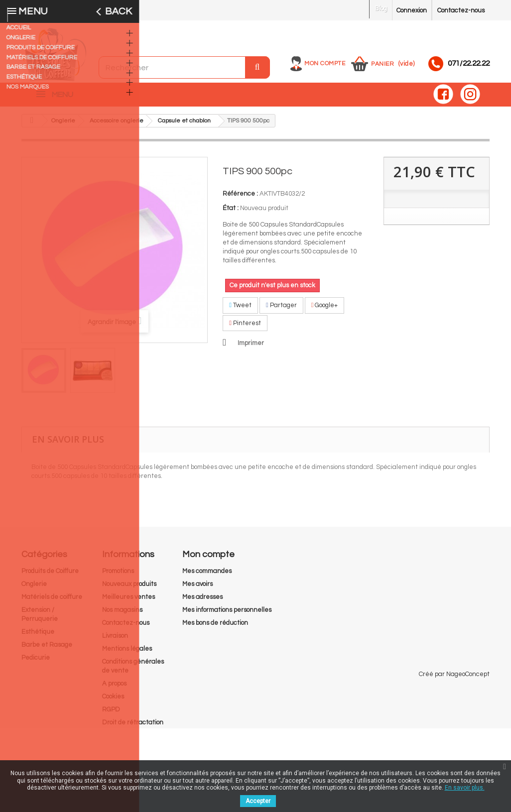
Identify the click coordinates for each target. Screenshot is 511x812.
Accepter (258, 801)
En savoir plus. (465, 788)
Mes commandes (207, 576)
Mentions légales (127, 654)
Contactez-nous (461, 10)
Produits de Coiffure (50, 576)
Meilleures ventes (128, 602)
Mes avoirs (197, 589)
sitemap (114, 740)
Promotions (118, 576)
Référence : (240, 199)
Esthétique (38, 637)
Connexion (412, 10)
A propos (114, 689)
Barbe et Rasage (47, 650)
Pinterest (245, 328)
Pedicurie (36, 663)
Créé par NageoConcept (454, 758)
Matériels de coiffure (52, 602)
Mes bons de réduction (215, 628)
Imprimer (251, 348)
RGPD (111, 714)
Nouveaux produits (129, 589)
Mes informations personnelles (227, 615)
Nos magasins (122, 615)
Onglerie (34, 589)
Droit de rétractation (133, 727)
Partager (281, 310)
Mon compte (325, 63)
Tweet (240, 310)
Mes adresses (202, 602)
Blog (381, 8)
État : (231, 213)
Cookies (113, 701)
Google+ (325, 310)
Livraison (115, 641)
